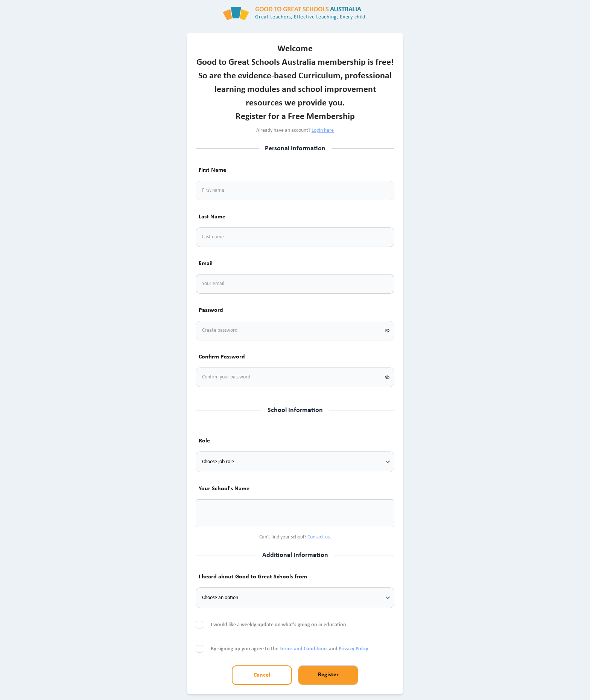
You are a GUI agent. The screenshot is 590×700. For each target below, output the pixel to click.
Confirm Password (222, 357)
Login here (323, 130)
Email (206, 264)
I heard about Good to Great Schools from (253, 577)
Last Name (212, 217)
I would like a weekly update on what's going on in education (279, 625)
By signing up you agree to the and (290, 649)
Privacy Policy (354, 649)
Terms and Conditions (304, 649)
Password (211, 310)
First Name (212, 170)
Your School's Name (224, 489)
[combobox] (211, 513)
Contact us (319, 537)
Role (204, 441)
